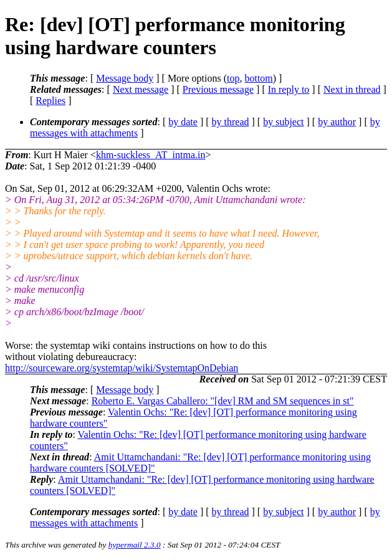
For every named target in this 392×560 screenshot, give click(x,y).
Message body (125, 78)
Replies (50, 101)
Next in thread (352, 89)
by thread (231, 122)
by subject (283, 122)
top (233, 78)
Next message (141, 89)
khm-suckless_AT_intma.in (151, 155)
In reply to (289, 89)
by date (183, 122)
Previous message (218, 89)
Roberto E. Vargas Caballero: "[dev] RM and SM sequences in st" (223, 401)
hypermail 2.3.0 (135, 545)
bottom (258, 78)
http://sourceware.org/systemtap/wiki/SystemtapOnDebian (122, 368)
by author (337, 122)
